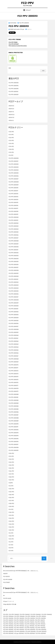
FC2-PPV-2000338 (14, 270)
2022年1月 (11, 112)
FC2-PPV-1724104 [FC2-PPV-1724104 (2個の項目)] (19, 624)
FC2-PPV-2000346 (14, 294)
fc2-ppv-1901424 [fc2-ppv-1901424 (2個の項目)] (29, 626)
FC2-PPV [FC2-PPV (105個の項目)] (6, 614)
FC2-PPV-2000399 (14, 450)
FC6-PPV (11, 542)
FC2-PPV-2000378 (14, 388)
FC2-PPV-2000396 (14, 442)
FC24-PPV (11, 465)
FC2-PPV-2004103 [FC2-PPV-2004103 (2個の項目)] (8, 632)
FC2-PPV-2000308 (14, 182)
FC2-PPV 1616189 (8, 580)
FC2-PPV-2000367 (13, 356)
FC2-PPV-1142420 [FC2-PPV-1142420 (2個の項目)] (14, 614)
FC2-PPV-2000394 (14, 436)
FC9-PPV (11, 551)
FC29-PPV (11, 480)
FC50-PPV (11, 536)
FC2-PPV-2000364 (14, 347)
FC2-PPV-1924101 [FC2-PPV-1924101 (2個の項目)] (19, 628)
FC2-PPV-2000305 (14, 173)
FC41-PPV (11, 515)
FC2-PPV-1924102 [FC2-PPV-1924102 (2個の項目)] (30, 628)
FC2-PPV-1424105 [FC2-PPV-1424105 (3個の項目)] (41, 618)
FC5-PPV (11, 533)
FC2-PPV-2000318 (13, 211)
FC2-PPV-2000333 (14, 256)
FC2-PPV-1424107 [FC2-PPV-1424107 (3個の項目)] (8, 620)
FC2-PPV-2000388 (14, 418)
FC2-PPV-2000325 (14, 232)
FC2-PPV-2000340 (14, 276)
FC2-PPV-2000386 (14, 412)
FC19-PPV (11, 152)
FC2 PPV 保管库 (7, 598)
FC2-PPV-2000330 (14, 83)
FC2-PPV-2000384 (14, 406)
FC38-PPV (11, 504)
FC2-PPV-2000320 (14, 217)
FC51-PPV (11, 539)
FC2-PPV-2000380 (14, 394)
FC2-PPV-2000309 (14, 185)
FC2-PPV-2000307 (14, 179)
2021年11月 (11, 118)
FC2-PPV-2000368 (14, 359)
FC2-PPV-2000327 (13, 238)
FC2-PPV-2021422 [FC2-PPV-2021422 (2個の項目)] (8, 633)
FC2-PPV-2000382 (14, 400)
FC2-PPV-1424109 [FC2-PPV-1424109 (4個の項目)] (19, 620)
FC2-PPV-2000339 (14, 273)
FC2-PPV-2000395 (14, 89)
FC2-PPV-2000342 (14, 282)
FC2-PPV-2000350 (14, 306)
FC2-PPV (27, 3)
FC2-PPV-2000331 (13, 250)
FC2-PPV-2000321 (13, 220)
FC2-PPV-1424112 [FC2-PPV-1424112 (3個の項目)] (8, 622)
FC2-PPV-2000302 (14, 164)
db (4, 596)
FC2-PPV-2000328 (14, 241)
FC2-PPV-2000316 (13, 206)
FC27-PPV (11, 474)
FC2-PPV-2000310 (13, 188)
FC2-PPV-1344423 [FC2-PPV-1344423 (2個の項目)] (47, 614)
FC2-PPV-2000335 (14, 262)
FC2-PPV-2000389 (14, 421)
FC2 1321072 (6, 577)
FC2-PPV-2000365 (14, 350)
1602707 (5, 574)
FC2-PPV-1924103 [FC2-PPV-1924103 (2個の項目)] (40, 628)
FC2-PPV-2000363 (14, 344)
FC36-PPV (11, 498)
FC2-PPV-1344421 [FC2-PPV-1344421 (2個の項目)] (25, 614)
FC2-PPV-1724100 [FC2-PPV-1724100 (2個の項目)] (19, 622)
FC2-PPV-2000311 (13, 191)
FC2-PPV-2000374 (13, 377)
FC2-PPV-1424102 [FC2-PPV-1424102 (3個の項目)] (8, 618)
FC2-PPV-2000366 (14, 353)
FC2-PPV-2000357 (13, 327)
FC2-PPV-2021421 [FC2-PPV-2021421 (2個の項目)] (41, 632)
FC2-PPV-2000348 (14, 300)
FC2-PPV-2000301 (13, 161)
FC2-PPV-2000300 (14, 158)
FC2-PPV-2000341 (13, 279)
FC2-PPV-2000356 (14, 324)
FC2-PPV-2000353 (14, 315)
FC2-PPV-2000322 (14, 223)
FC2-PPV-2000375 (13, 380)
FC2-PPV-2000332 (14, 253)
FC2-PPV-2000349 (14, 303)
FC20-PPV (11, 453)
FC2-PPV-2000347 (13, 297)
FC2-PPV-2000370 (14, 365)
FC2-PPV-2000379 (13, 391)
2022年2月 (11, 109)
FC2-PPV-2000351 (13, 309)
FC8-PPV (11, 548)
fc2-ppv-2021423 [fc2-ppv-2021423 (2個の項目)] (19, 633)
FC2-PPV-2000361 (13, 92)
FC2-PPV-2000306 (14, 176)
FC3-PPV (11, 486)
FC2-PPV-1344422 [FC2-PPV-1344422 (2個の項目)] (36, 614)
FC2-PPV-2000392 (14, 86)
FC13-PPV (11, 141)
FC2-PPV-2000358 (14, 329)
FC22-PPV (11, 459)
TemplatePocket (27, 642)
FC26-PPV (11, 471)
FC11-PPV (11, 135)
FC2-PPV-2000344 (14, 288)
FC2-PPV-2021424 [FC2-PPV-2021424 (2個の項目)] (30, 633)
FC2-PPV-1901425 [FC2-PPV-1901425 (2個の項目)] (40, 626)
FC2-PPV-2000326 (14, 235)
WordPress (39, 642)
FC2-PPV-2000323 (14, 226)
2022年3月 (11, 106)
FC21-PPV (11, 456)
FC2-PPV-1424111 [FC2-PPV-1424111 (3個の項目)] (40, 620)
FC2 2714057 (7, 582)
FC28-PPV (11, 477)
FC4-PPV (11, 509)
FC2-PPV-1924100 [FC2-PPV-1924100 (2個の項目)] (8, 628)
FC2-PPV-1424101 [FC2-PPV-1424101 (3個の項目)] (41, 616)
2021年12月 (12, 115)
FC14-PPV (11, 144)
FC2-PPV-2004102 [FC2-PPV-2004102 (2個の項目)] (41, 630)
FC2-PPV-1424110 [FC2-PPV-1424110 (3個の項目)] (29, 620)
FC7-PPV (11, 545)
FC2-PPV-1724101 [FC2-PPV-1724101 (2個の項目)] (29, 622)
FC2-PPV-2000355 (14, 321)
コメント (29, 29)
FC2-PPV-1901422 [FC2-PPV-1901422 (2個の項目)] (8, 626)
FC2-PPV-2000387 (14, 415)
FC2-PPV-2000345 (14, 291)
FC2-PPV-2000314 (13, 200)
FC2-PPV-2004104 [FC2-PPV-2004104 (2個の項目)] (19, 632)
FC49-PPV (11, 530)
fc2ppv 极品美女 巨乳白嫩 (10, 604)
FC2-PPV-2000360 (14, 335)
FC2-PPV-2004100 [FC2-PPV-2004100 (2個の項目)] (30, 630)
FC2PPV (11, 483)
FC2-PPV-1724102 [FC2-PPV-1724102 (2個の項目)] (40, 622)
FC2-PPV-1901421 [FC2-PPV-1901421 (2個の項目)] (40, 624)
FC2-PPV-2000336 (14, 265)
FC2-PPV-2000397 (13, 445)
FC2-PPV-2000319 (13, 214)
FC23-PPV (11, 462)
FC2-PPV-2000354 (14, 318)
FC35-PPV (11, 495)
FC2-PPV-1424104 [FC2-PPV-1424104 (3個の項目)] (30, 618)
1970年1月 (11, 121)
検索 (10, 68)
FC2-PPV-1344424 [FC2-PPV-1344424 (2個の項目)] (8, 616)
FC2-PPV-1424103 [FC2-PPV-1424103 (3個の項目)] (19, 618)
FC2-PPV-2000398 (14, 448)
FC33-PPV (11, 492)
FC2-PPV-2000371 (13, 368)
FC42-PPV (11, 518)
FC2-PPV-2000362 (14, 341)
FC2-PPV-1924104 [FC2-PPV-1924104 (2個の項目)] (8, 630)
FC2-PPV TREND (13, 42)
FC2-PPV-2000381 (13, 397)
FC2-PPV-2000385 (14, 409)
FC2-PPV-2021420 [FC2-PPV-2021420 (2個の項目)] (30, 632)
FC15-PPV (11, 147)
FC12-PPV (11, 138)
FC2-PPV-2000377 (13, 386)
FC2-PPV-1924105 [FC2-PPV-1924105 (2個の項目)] (19, 630)
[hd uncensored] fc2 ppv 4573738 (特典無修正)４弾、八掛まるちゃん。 (21, 571)
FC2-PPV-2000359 (14, 332)
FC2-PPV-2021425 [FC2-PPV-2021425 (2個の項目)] (41, 633)
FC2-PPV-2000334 (14, 259)
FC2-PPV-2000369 (14, 362)
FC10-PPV (11, 132)
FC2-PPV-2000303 (14, 167)
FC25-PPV (11, 468)
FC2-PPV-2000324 (14, 229)
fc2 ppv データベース (9, 601)
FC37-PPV (11, 501)
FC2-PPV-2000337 (13, 268)
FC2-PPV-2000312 (13, 194)
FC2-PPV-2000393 (14, 433)
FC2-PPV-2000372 (13, 371)
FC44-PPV (11, 524)
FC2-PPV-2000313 (24, 23)
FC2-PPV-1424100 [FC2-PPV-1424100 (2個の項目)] (30, 616)
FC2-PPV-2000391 (13, 427)
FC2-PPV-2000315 (13, 203)
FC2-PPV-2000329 (14, 95)
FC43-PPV (11, 521)
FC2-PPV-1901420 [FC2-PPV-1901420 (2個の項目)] (30, 624)
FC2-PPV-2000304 (14, 170)
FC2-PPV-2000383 (14, 403)
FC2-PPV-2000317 (13, 208)
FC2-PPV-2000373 (13, 374)
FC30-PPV (11, 489)
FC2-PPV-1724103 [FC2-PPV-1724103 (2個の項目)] (8, 624)
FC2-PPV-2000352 (14, 312)
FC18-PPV (11, 149)
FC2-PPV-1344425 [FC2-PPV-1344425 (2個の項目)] (19, 616)
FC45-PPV (11, 527)
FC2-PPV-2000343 (14, 285)
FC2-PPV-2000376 (13, 383)
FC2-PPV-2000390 (14, 424)
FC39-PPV (11, 507)
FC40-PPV (11, 512)
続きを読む (12, 33)
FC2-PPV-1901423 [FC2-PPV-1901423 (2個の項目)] (19, 626)
